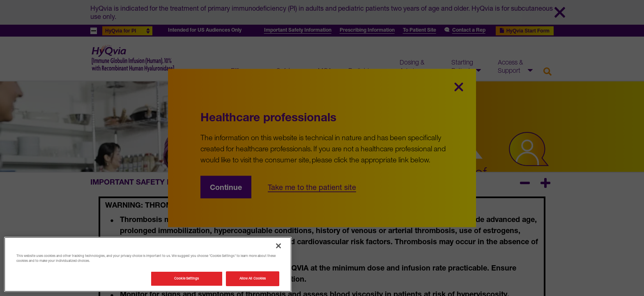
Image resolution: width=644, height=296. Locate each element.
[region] (148, 264)
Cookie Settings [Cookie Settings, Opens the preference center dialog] (186, 278)
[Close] (278, 246)
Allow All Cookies (253, 278)
